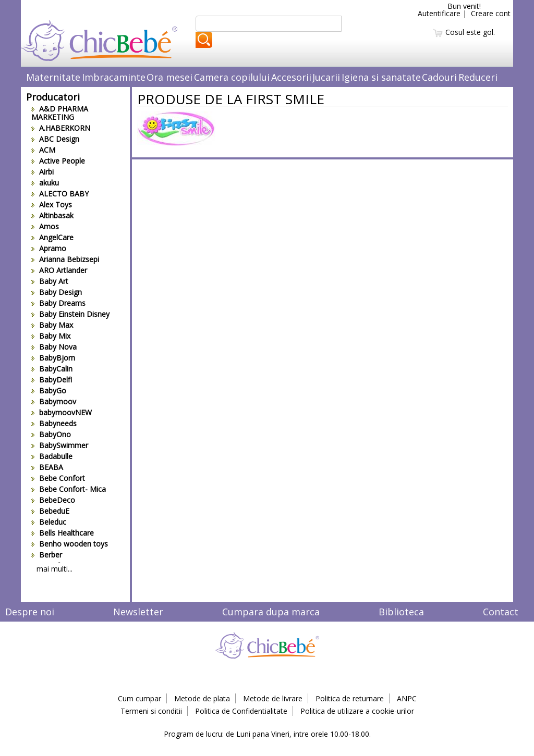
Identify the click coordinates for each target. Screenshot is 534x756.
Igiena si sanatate (381, 77)
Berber (47, 555)
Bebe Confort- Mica (69, 489)
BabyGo (49, 391)
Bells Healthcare (63, 533)
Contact (501, 612)
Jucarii (326, 77)
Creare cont (491, 13)
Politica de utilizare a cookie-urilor (357, 711)
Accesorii (291, 77)
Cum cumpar (139, 698)
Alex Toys (52, 205)
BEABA (47, 467)
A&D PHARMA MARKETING (60, 113)
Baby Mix (51, 336)
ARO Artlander (59, 270)
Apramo (49, 248)
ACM (43, 150)
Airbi (43, 172)
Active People (58, 161)
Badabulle (52, 456)
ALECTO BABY (60, 194)
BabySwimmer (60, 445)
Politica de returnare (350, 698)
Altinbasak (52, 215)
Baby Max (52, 325)
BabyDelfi (52, 380)
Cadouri (439, 77)
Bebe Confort (58, 478)
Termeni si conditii (151, 711)
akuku (45, 183)
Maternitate (53, 77)
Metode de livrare (273, 698)
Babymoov (54, 401)
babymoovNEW (62, 412)
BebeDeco (53, 500)
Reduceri (478, 77)
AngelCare (52, 237)
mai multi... (54, 569)
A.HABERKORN (61, 128)
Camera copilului (232, 77)
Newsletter (138, 612)
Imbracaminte (114, 77)
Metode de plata (202, 698)
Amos (45, 226)
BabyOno (51, 434)
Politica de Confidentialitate (241, 711)
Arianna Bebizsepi (65, 259)
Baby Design (57, 292)
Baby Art (50, 281)
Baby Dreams (58, 303)
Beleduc (49, 522)
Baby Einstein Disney (70, 314)
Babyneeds (54, 423)
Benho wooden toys (70, 544)
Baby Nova (54, 347)
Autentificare (439, 13)
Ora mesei (169, 77)
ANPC (407, 698)
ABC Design (55, 139)
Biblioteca (401, 612)
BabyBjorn (53, 358)
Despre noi (30, 612)
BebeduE (50, 511)
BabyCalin (52, 369)
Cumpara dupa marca (271, 612)
